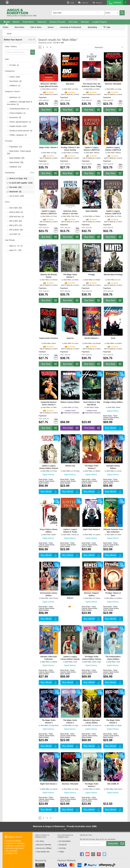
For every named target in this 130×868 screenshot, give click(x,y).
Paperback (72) (14, 147)
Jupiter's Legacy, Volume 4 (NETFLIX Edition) (49, 214)
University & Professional (71, 27)
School (50, 27)
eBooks (16, 22)
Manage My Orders (15, 843)
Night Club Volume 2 (92, 529)
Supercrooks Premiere (49, 338)
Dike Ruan (55, 725)
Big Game (70, 84)
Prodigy (92, 275)
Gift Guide (73, 22)
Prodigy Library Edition (113, 402)
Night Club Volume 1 (49, 784)
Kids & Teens (36, 27)
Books (7, 22)
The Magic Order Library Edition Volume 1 (92, 659)
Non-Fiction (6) (14, 81)
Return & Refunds (15, 848)
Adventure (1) (14, 97)
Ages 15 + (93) (14, 250)
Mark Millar (46, 89)
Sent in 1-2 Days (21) (17, 178)
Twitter (61, 852)
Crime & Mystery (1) (16, 113)
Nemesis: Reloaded (113, 84)
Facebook (63, 845)
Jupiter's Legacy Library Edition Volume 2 (49, 468)
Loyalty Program (100, 22)
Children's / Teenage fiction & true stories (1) (19, 103)
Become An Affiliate (44, 848)
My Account (12, 851)
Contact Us (11, 853)
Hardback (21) (14, 167)
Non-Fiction (19, 27)
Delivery (83, 3)
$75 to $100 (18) (15, 230)
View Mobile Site (43, 852)
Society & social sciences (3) (20, 131)
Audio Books (28, 22)
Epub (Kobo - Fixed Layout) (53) (19, 152)
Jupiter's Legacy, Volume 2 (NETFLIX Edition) (113, 150)
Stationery (42, 22)
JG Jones (95, 725)
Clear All (32, 40)
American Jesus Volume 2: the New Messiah (70, 214)
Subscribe (116, 844)
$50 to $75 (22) (14, 225)
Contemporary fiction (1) (18, 109)
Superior (70, 338)
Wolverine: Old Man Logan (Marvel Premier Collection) (49, 86)
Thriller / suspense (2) (17, 135)
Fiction (5, 27)
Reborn (70, 598)
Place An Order (14, 841)
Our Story (40, 841)
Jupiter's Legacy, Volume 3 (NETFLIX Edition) (113, 214)
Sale (107, 27)
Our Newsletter (65, 841)
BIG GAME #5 (113, 784)
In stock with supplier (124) (20, 183)
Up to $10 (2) (14, 234)
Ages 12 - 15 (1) (15, 246)
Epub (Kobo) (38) (15, 162)
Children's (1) (14, 86)
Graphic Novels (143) (17, 126)
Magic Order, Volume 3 (49, 147)
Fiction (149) (13, 77)
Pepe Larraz (118, 789)
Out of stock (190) (15, 196)
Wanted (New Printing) (113, 275)
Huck (113, 338)
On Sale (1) (13, 65)
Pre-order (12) (14, 187)
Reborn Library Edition (70, 402)
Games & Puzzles (57, 22)
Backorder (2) (14, 192)
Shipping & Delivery (15, 846)
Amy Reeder (97, 343)
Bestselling (92, 27)
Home (9, 34)
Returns (97, 3)
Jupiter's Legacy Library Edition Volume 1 (70, 659)
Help (70, 3)
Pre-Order (71, 428)
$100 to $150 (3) (15, 212)
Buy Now (50, 110)
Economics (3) (14, 117)
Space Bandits (92, 211)
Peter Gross (75, 216)
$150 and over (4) (15, 217)
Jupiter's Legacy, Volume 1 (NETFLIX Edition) (92, 150)
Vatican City (70, 466)
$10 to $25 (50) (14, 208)
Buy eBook (114, 428)
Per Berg (76, 471)
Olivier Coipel (97, 662)
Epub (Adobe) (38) (16, 158)
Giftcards (85, 22)
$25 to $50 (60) (14, 221)
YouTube (62, 848)
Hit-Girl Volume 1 (92, 338)
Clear (32, 173)
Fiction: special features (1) (19, 122)
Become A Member (44, 845)
